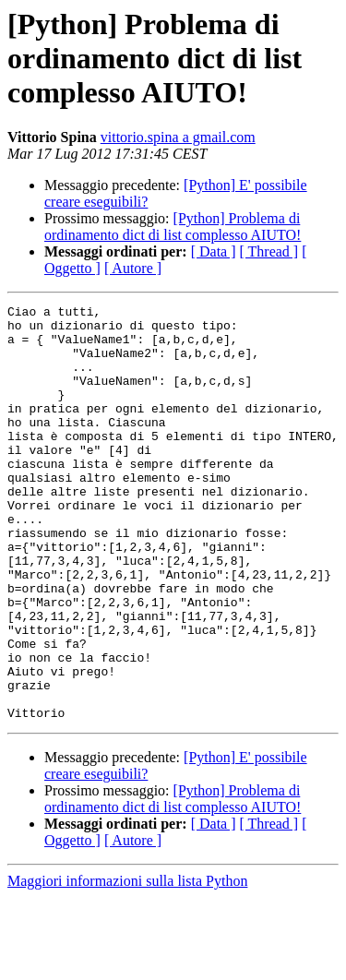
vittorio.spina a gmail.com (178, 137)
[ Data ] (214, 251)
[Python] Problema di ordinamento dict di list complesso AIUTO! (173, 227)
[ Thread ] (269, 251)
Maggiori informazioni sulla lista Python (127, 964)
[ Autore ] (133, 268)
